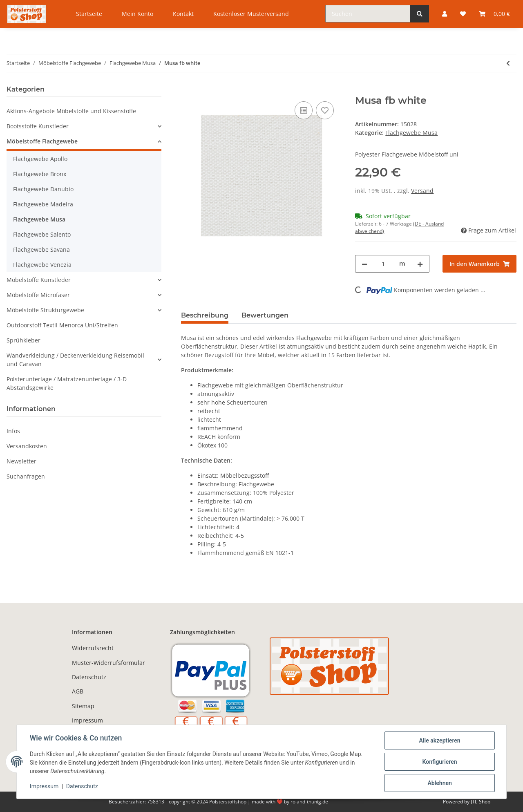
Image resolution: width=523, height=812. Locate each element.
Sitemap (83, 706)
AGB (78, 691)
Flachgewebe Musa (411, 133)
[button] (84, 126)
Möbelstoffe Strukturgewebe (45, 310)
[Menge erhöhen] (420, 264)
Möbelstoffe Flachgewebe (42, 141)
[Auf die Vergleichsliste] (304, 110)
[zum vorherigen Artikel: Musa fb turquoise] (508, 63)
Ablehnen (439, 783)
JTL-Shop (481, 802)
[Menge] (383, 264)
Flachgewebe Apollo (40, 159)
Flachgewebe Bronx (40, 174)
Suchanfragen (26, 476)
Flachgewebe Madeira (43, 204)
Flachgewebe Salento (42, 234)
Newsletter (21, 461)
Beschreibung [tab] (205, 315)
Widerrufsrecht (93, 648)
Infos (13, 431)
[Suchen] (368, 14)
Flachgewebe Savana (41, 249)
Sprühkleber (23, 340)
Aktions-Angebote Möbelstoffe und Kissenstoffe (71, 111)
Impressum (87, 720)
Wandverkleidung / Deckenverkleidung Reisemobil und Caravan (75, 360)
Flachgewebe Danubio (43, 189)
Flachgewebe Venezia (42, 265)
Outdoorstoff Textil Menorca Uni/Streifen (62, 325)
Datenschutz (89, 677)
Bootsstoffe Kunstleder (38, 126)
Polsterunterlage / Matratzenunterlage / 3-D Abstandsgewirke (67, 383)
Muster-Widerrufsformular (108, 663)
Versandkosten (27, 446)
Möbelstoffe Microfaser (38, 295)
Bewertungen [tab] (265, 315)
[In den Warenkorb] (188, 90)
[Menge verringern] (364, 264)
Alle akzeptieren (439, 740)
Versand (422, 191)
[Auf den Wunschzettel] (325, 110)
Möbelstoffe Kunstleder (39, 280)
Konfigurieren (439, 762)
